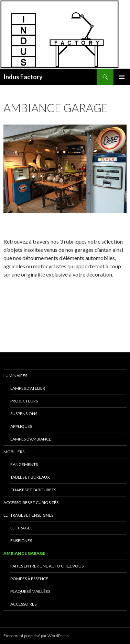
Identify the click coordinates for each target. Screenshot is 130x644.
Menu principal (122, 77)
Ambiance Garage (24, 553)
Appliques (21, 426)
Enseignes (21, 541)
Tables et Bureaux (30, 477)
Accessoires (23, 604)
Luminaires (15, 376)
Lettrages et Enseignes (28, 515)
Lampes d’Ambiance (31, 439)
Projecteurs (24, 401)
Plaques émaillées (30, 591)
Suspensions (24, 414)
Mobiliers (14, 452)
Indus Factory (23, 77)
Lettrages (21, 528)
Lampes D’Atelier (28, 388)
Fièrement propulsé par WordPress (36, 636)
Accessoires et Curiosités (31, 502)
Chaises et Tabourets (33, 490)
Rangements (24, 464)
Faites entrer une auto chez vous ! (48, 566)
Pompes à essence (29, 579)
